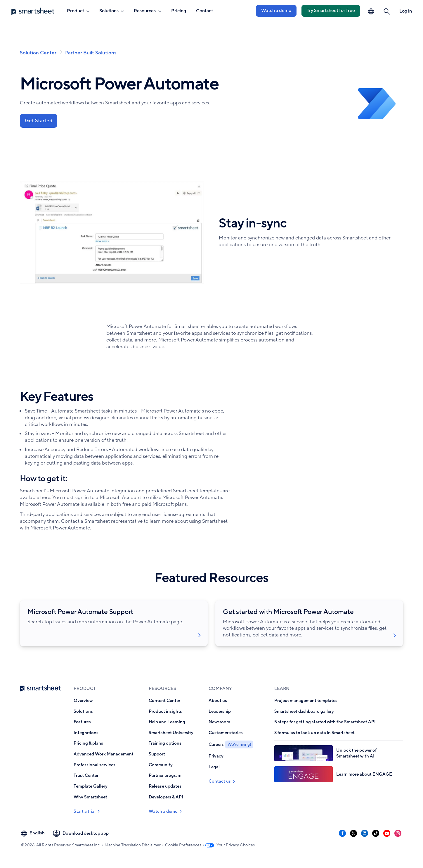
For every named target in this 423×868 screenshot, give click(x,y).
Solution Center (38, 53)
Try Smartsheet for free (331, 11)
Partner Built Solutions (91, 53)
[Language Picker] (371, 11)
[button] (387, 11)
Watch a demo (276, 11)
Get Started (39, 121)
